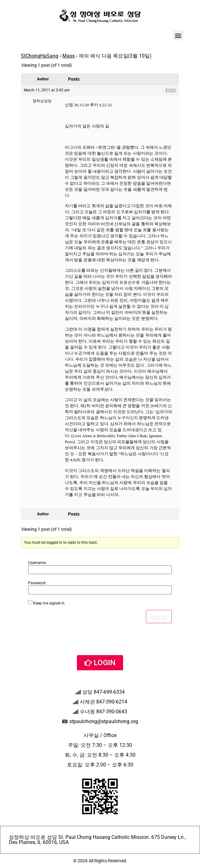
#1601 (171, 90)
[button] (178, 35)
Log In (159, 617)
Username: (37, 563)
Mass (69, 56)
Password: (37, 583)
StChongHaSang (40, 56)
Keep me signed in (49, 603)
